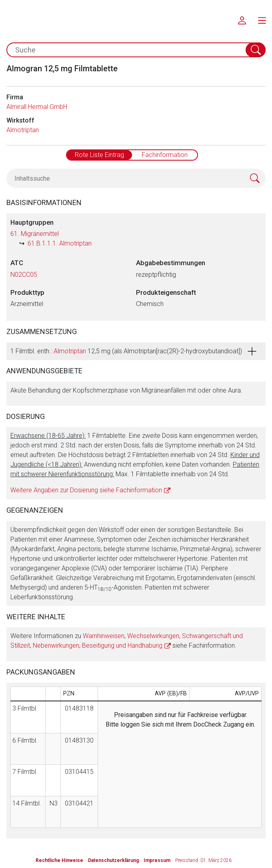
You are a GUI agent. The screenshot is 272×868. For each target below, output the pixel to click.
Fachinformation (165, 155)
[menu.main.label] (262, 20)
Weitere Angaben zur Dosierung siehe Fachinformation (86, 490)
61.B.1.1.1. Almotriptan (60, 243)
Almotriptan (23, 130)
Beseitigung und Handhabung (122, 645)
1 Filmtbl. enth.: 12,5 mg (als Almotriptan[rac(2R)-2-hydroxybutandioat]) (126, 351)
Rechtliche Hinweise (59, 860)
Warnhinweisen (104, 636)
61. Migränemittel (35, 234)
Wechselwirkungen (153, 636)
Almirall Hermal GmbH (37, 107)
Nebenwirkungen (56, 645)
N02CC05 (24, 275)
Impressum (157, 860)
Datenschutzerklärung (113, 860)
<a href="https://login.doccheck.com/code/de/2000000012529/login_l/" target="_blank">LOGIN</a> (181, 776)
